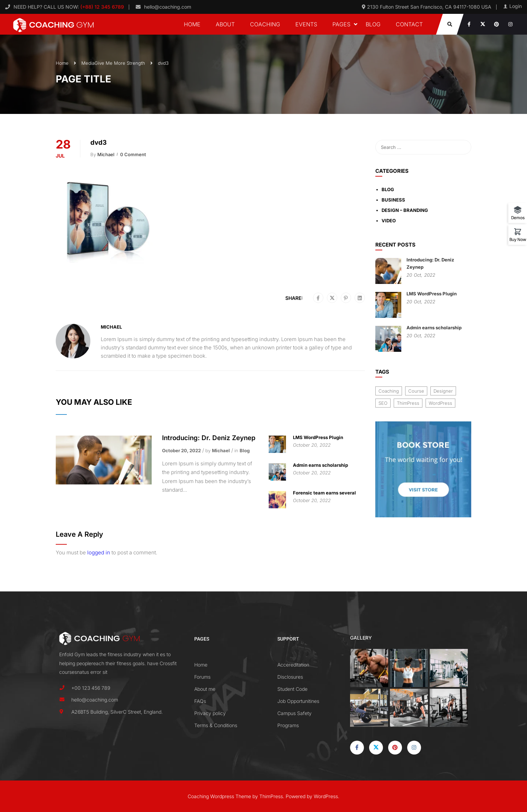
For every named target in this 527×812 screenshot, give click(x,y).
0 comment (133, 154)
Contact (409, 24)
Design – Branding (405, 210)
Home (192, 24)
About (225, 24)
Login (516, 6)
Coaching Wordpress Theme (219, 796)
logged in (99, 552)
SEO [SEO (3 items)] (383, 403)
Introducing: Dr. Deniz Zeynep (209, 438)
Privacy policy (210, 713)
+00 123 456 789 (91, 688)
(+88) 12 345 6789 (101, 7)
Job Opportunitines (298, 701)
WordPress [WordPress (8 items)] (440, 403)
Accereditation (293, 665)
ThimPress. (272, 796)
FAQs (200, 701)
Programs (288, 725)
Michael (106, 154)
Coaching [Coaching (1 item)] (389, 391)
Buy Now (518, 239)
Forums (202, 677)
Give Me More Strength (120, 63)
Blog (373, 24)
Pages (341, 24)
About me (205, 689)
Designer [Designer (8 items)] (443, 391)
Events (306, 24)
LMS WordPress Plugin (318, 437)
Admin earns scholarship (320, 465)
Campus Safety (294, 713)
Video (389, 221)
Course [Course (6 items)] (416, 391)
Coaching (265, 24)
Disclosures (290, 677)
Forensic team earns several (324, 493)
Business (393, 200)
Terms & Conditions (216, 725)
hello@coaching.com (168, 7)
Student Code (292, 689)
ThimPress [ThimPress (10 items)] (408, 403)
